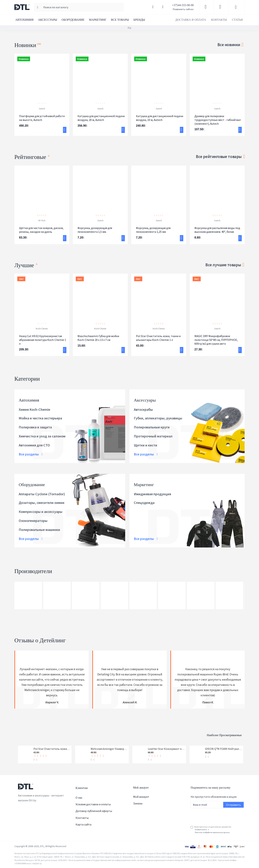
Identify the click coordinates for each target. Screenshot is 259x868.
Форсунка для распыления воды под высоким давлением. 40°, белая (217, 230)
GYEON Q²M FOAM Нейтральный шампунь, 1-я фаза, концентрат (223, 748)
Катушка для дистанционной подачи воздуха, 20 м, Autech (101, 118)
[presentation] (218, 815)
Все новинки (229, 45)
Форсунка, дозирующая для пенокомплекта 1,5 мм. (95, 230)
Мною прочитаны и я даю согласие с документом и (211, 830)
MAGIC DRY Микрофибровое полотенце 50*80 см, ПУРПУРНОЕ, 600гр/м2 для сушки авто (216, 340)
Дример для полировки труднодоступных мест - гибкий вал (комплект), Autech (218, 120)
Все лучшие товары (223, 265)
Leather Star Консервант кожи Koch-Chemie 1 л (166, 748)
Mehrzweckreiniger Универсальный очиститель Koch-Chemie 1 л (109, 748)
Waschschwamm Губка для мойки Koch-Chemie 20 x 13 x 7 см (98, 338)
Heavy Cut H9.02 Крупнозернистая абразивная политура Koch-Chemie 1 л (43, 340)
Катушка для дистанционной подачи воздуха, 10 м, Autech (160, 118)
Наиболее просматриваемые (207, 733)
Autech (42, 109)
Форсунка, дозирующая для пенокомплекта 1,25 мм (153, 230)
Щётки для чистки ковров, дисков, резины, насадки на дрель (41, 230)
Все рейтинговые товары (219, 156)
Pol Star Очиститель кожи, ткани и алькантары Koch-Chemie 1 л (158, 338)
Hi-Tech (42, 221)
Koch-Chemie (42, 329)
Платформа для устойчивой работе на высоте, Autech (42, 118)
